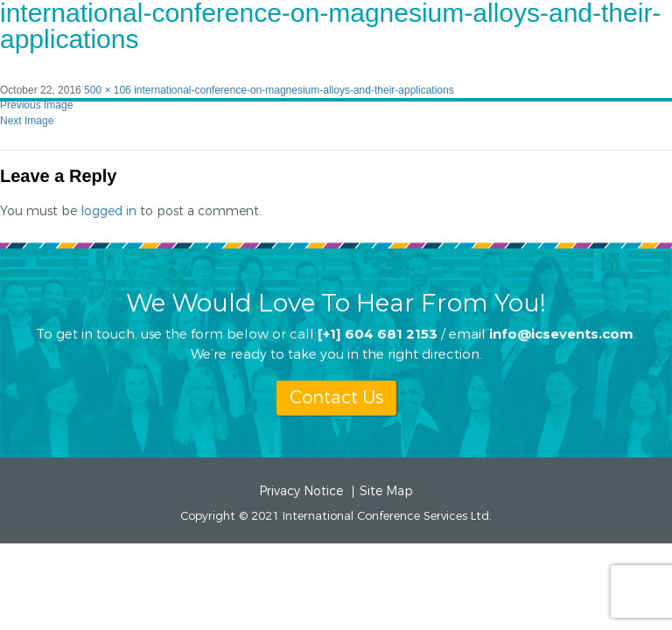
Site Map (386, 492)
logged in (108, 211)
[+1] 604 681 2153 (378, 333)
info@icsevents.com (561, 333)
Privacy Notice (301, 492)
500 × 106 (108, 90)
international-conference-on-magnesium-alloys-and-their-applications (294, 90)
